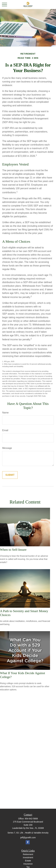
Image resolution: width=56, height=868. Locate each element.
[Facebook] (28, 842)
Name (5, 413)
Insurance (28, 864)
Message (7, 448)
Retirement (28, 854)
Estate (28, 861)
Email (5, 430)
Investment (28, 857)
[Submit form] (10, 475)
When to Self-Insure (13, 550)
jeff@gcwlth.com (28, 838)
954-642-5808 (31, 819)
